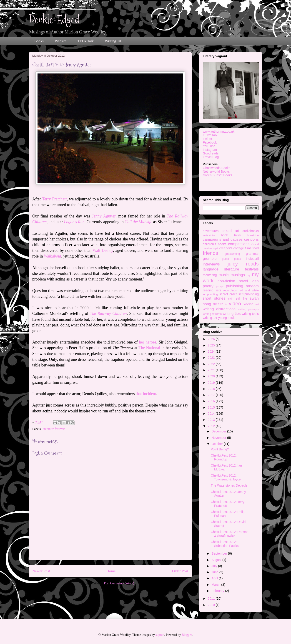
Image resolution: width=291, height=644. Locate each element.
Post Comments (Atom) (119, 583)
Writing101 (113, 41)
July (215, 566)
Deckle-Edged (54, 19)
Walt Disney (103, 250)
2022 (212, 364)
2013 (212, 420)
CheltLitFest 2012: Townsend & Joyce (226, 477)
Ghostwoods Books (217, 168)
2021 (212, 370)
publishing (235, 286)
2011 (212, 599)
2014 (212, 414)
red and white (249, 290)
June (215, 572)
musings (238, 275)
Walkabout (53, 256)
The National (149, 348)
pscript (220, 286)
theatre (218, 304)
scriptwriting (210, 294)
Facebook (210, 142)
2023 (212, 358)
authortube (209, 235)
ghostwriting (232, 254)
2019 (212, 383)
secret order (228, 294)
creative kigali (211, 248)
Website (61, 41)
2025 (212, 345)
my (249, 275)
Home (111, 571)
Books (39, 41)
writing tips (232, 314)
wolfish (249, 304)
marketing (210, 275)
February (218, 591)
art (237, 231)
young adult (226, 318)
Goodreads (211, 153)
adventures (211, 231)
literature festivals (54, 429)
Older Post (180, 571)
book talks (231, 235)
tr (226, 304)
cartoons (251, 239)
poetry (208, 286)
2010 (212, 605)
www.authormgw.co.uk (219, 131)
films (248, 248)
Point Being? (220, 449)
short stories (214, 298)
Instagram (210, 150)
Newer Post (41, 571)
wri (257, 304)
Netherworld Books (216, 172)
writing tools (250, 314)
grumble (210, 259)
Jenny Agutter (104, 216)
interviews (211, 264)
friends (210, 253)
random (252, 286)
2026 (212, 339)
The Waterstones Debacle (229, 485)
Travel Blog (211, 157)
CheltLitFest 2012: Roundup (224, 457)
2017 (212, 395)
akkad (227, 231)
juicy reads (243, 264)
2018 (212, 389)
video (235, 304)
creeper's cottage (232, 248)
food (256, 248)
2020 (212, 376)
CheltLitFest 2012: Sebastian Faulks (225, 544)
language (211, 269)
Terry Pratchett (54, 199)
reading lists (212, 290)
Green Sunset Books (217, 175)
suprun (160, 635)
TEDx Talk (86, 41)
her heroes (148, 342)
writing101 (210, 318)
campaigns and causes (223, 239)
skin (231, 299)
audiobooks (251, 231)
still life (241, 298)
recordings (230, 290)
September (220, 553)
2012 (212, 426)
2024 (212, 351)
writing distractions (219, 309)
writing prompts (248, 309)
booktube (253, 235)
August (217, 560)
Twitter (207, 139)
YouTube (209, 146)
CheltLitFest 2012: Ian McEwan (226, 467)
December (219, 431)
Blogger (187, 635)
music (224, 275)
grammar (252, 254)
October (218, 444)
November (219, 438)
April (215, 578)
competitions (239, 244)
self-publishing (249, 294)
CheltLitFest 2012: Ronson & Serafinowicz (230, 534)
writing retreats (212, 314)
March (216, 585)
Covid (255, 244)
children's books (215, 244)
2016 (212, 401)
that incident (146, 394)
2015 (212, 407)
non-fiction (226, 281)
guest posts (231, 259)
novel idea (249, 281)
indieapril (252, 259)
